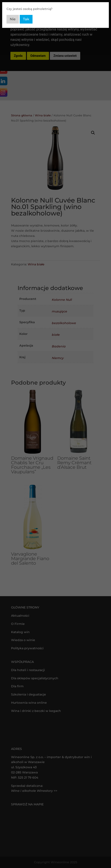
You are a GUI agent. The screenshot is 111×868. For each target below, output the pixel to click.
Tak (26, 19)
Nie (13, 19)
